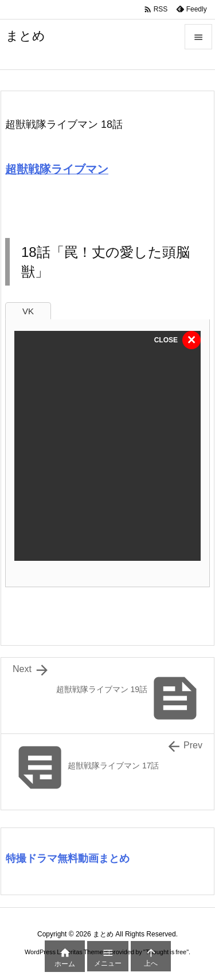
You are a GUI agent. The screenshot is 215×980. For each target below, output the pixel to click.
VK (28, 311)
